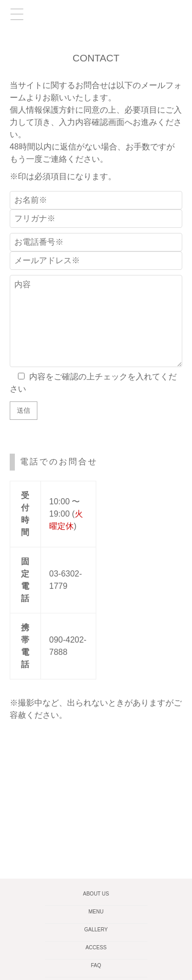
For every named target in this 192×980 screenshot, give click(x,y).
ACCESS (96, 947)
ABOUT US (96, 894)
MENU (96, 912)
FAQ (96, 965)
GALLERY (96, 930)
